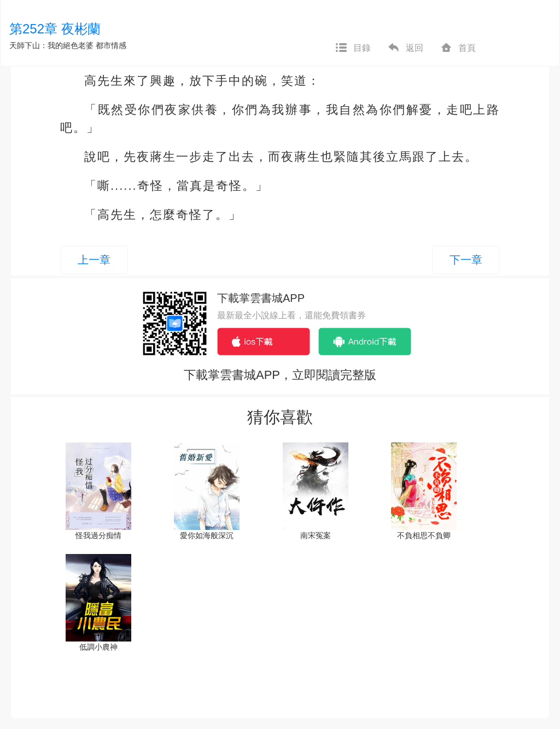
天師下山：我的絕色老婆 (51, 45)
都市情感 (111, 45)
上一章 (94, 260)
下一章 (466, 260)
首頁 (458, 48)
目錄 (353, 48)
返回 (405, 48)
